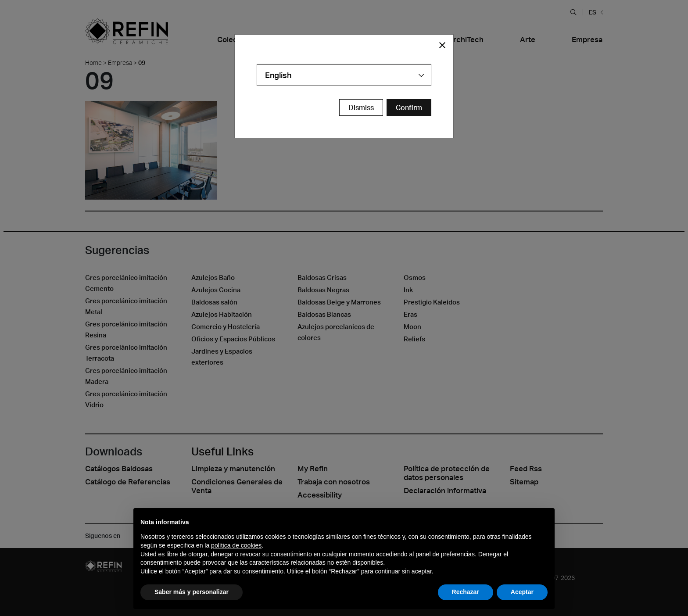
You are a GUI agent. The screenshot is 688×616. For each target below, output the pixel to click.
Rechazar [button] (466, 592)
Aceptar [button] (522, 592)
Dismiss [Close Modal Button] (361, 107)
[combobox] (344, 75)
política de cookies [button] (236, 545)
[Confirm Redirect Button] (409, 107)
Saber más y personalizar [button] (192, 592)
